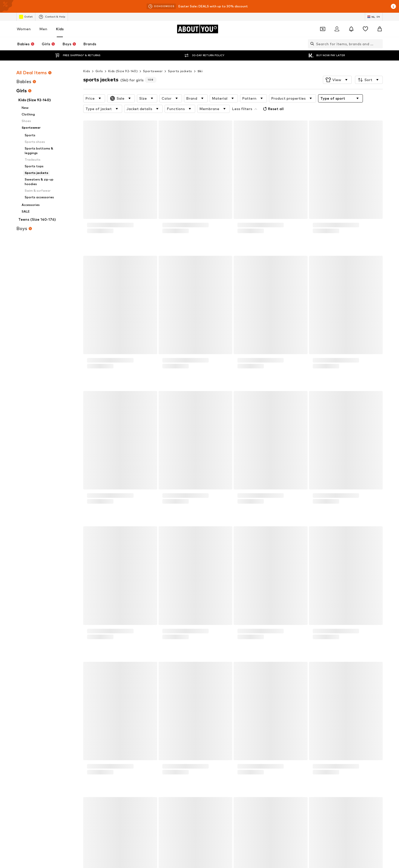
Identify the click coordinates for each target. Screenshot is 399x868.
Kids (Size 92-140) (123, 61)
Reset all (273, 99)
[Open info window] (393, 6)
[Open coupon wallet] (323, 29)
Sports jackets (180, 61)
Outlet (26, 17)
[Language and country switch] (374, 17)
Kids (60, 29)
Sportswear (153, 61)
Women (24, 29)
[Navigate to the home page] (197, 29)
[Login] (337, 29)
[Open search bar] (311, 44)
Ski (200, 61)
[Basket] (380, 29)
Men (43, 29)
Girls (99, 61)
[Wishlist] (365, 29)
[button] (337, 70)
